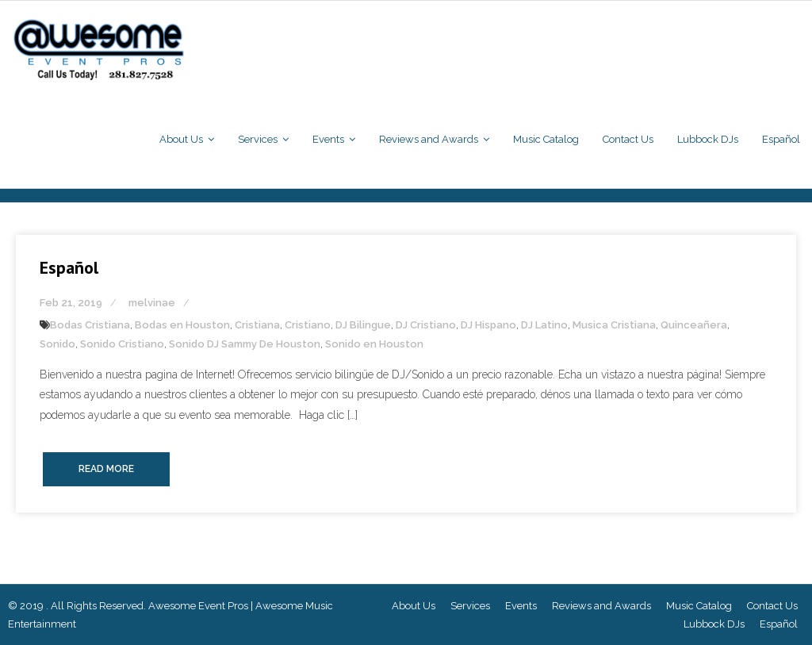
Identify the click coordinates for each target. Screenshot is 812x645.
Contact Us (772, 606)
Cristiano (308, 325)
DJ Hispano (488, 325)
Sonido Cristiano (122, 344)
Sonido (57, 344)
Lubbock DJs (714, 624)
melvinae (152, 303)
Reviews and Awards (601, 606)
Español (69, 267)
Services (470, 606)
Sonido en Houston (374, 344)
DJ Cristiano (426, 325)
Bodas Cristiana (90, 325)
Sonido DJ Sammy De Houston (245, 344)
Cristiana (257, 325)
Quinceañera (694, 325)
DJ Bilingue (363, 325)
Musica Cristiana (614, 325)
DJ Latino (544, 325)
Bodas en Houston (182, 325)
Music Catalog (699, 606)
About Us (414, 606)
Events (521, 606)
